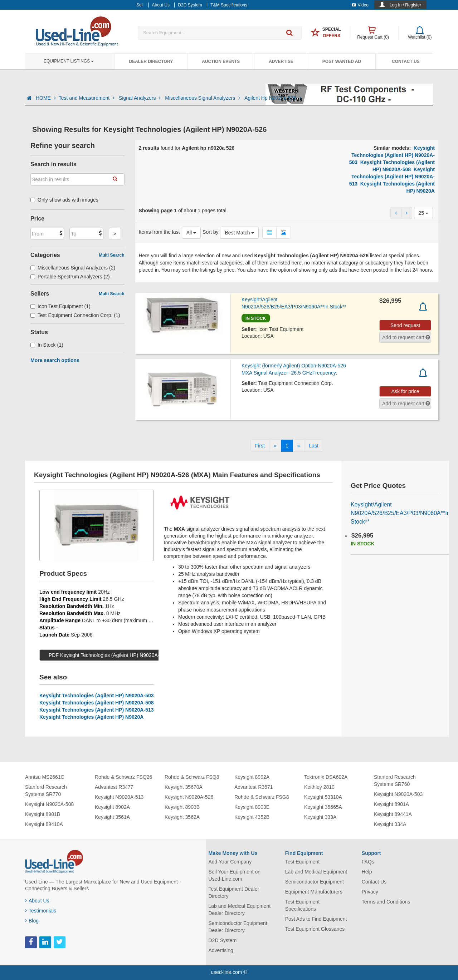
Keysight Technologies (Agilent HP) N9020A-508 (96, 703)
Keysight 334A (390, 824)
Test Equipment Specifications (303, 905)
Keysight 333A (320, 817)
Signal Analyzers (140, 98)
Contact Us (406, 61)
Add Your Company (230, 862)
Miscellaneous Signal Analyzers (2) (73, 268)
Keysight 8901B (43, 814)
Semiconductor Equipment (315, 882)
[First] (260, 446)
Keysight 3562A (182, 817)
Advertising (221, 950)
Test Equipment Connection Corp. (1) (75, 315)
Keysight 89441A (393, 814)
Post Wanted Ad (342, 61)
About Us (37, 901)
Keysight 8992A (252, 777)
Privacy (370, 892)
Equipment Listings (69, 61)
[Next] (299, 446)
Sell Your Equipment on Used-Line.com (235, 875)
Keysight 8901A (391, 804)
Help (367, 872)
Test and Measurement (87, 98)
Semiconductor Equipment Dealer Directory (238, 927)
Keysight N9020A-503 (398, 794)
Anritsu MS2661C (45, 777)
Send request (405, 325)
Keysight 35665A (323, 807)
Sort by (210, 232)
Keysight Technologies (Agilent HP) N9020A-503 (392, 155)
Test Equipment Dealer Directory (234, 892)
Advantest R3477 (114, 787)
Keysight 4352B (252, 817)
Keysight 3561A (112, 817)
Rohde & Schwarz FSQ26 (123, 777)
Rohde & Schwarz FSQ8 (192, 777)
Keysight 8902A (112, 807)
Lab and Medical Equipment (316, 872)
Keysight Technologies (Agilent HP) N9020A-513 (392, 177)
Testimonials (41, 911)
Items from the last (159, 232)
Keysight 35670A (184, 787)
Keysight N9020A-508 (49, 804)
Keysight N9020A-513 (119, 797)
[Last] (313, 446)
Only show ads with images (64, 200)
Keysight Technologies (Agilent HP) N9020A (91, 717)
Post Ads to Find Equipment (316, 919)
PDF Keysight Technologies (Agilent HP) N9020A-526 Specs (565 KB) (126, 655)
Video (360, 5)
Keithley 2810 (319, 787)
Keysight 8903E (252, 807)
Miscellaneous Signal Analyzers (203, 98)
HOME (46, 98)
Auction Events (221, 61)
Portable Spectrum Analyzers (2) (70, 277)
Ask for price (405, 391)
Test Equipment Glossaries (315, 929)
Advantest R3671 (254, 787)
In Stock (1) (47, 345)
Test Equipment (303, 862)
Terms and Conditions (386, 902)
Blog (32, 921)
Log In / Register (405, 5)
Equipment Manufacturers (314, 892)
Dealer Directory (151, 61)
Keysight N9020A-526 (189, 797)
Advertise (281, 61)
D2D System (223, 940)
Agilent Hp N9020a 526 (273, 98)
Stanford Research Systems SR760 (395, 781)
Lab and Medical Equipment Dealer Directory (240, 910)
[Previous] (275, 446)
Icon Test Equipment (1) (60, 306)
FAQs (368, 862)
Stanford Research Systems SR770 (46, 791)
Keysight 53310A (323, 797)
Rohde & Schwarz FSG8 (262, 797)
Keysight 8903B (182, 807)
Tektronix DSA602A (326, 777)
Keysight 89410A (44, 824)
